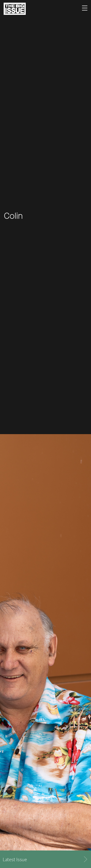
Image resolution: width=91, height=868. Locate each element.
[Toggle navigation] (85, 9)
